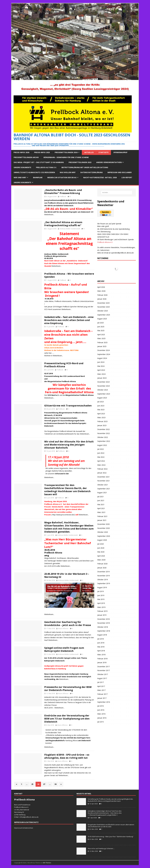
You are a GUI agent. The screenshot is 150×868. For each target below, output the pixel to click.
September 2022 (104, 441)
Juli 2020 (101, 544)
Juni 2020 (101, 548)
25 (32, 784)
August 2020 (102, 540)
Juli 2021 (101, 497)
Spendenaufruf (120, 152)
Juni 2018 (101, 643)
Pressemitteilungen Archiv (26, 157)
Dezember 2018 (103, 619)
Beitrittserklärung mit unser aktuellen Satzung (85, 167)
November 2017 (104, 670)
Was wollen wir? (68, 172)
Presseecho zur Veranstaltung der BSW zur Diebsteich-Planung (68, 689)
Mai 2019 (101, 599)
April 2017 (101, 686)
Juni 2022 (101, 453)
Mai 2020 (101, 552)
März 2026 (101, 291)
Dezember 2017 (103, 667)
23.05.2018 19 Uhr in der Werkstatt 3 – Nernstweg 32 (67, 575)
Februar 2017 (102, 694)
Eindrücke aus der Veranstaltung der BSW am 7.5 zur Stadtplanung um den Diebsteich (67, 719)
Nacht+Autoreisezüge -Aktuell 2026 (100, 177)
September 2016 (104, 702)
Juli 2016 (101, 706)
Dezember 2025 (103, 303)
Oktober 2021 (103, 485)
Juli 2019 (101, 591)
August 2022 (102, 445)
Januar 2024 (102, 378)
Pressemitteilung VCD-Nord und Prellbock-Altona (64, 365)
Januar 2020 (102, 568)
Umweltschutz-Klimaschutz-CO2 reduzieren (34, 172)
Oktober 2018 (103, 627)
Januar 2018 (102, 662)
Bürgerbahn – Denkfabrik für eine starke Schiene (66, 157)
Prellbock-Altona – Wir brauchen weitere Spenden (69, 275)
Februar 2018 (102, 659)
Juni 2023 (101, 406)
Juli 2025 (101, 323)
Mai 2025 (101, 331)
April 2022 (101, 461)
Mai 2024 (101, 366)
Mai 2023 (101, 410)
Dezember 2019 (103, 572)
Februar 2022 (102, 469)
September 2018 (104, 631)
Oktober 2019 (103, 580)
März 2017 (101, 690)
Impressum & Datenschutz (24, 828)
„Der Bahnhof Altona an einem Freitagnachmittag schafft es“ (63, 224)
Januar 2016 (102, 718)
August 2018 (102, 635)
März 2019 (101, 607)
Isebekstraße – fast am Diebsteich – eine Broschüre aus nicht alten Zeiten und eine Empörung (69, 320)
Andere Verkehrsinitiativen (109, 162)
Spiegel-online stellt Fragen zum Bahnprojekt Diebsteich (64, 649)
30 (56, 784)
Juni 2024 (101, 362)
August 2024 (102, 358)
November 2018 (104, 623)
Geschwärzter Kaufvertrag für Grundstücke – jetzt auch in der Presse (68, 624)
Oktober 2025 (103, 311)
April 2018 (101, 651)
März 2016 (101, 714)
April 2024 (101, 370)
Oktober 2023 (103, 390)
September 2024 (104, 354)
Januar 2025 (102, 346)
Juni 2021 (101, 500)
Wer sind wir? (20, 177)
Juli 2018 (101, 639)
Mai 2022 (101, 457)
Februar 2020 (102, 564)
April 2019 (101, 603)
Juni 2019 (101, 595)
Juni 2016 (101, 710)
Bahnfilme (38, 177)
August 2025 (102, 319)
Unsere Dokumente (22, 167)
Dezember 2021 (103, 477)
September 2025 (104, 315)
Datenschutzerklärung (92, 172)
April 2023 (101, 414)
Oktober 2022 (103, 437)
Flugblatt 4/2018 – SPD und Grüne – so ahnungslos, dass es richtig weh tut (67, 756)
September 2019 (104, 583)
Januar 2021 (102, 520)
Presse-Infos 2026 (21, 152)
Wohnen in (49, 356)
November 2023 (104, 386)
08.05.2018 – (49, 708)
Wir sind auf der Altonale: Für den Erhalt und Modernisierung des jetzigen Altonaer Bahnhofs (69, 445)
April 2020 (101, 556)
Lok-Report (127, 177)
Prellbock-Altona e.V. (46, 167)
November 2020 (104, 528)
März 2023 (101, 417)
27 (44, 784)
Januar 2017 (102, 698)
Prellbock (63, 196)
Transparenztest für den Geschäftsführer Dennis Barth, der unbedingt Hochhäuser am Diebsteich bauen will (67, 490)
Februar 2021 (102, 516)
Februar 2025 (102, 342)
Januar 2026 (102, 299)
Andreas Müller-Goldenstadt (70, 229)
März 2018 (101, 655)
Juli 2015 (101, 722)
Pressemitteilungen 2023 (80, 162)
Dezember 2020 (103, 524)
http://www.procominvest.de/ (63, 515)
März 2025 (101, 338)
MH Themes (47, 863)
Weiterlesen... (49, 215)
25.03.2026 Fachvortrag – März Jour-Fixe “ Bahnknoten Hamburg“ (111, 837)
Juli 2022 (101, 449)
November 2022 (104, 433)
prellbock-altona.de (32, 817)
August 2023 (102, 398)
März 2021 (101, 512)
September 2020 (104, 536)
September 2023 (104, 394)
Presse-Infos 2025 (42, 152)
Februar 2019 (102, 611)
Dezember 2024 (103, 350)
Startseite (104, 152)
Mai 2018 (101, 647)
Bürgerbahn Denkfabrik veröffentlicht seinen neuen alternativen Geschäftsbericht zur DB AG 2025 (111, 826)
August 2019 (102, 587)
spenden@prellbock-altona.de (122, 253)
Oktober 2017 (103, 674)
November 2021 (104, 481)
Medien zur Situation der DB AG (62, 177)
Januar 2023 (102, 425)
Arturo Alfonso (63, 628)
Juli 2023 (101, 402)
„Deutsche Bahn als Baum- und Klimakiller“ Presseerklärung (63, 192)
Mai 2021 (101, 504)
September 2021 (104, 489)
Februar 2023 (102, 421)
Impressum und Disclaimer (120, 172)
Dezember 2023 (103, 382)
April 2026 (101, 287)
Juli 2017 (101, 682)
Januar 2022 (102, 473)
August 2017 (102, 678)
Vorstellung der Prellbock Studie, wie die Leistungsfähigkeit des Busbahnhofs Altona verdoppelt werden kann (110, 800)
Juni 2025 (101, 327)
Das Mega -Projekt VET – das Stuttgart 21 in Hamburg (39, 162)
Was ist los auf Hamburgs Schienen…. (101, 848)
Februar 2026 (102, 295)
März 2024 (101, 374)
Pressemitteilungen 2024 (66, 152)
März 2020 (101, 560)
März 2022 (101, 465)
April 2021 (101, 508)
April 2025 (101, 335)
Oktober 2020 (103, 532)
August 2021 (102, 493)
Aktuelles (89, 152)
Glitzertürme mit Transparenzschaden (68, 406)
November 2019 (104, 576)
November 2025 (104, 307)
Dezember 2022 (103, 429)
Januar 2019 (102, 615)
